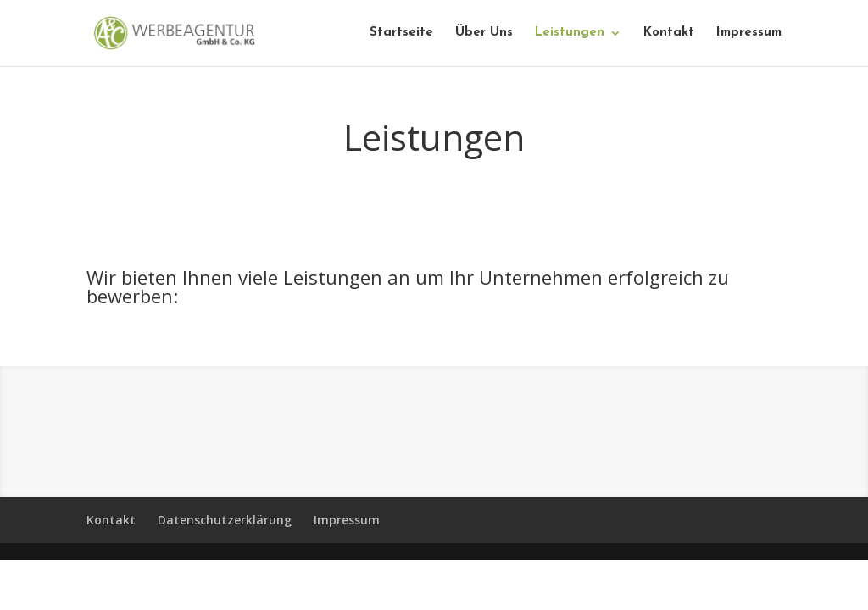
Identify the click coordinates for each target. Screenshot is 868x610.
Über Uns (484, 33)
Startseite (401, 33)
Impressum (749, 33)
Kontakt (669, 33)
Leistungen (570, 33)
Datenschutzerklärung (225, 520)
